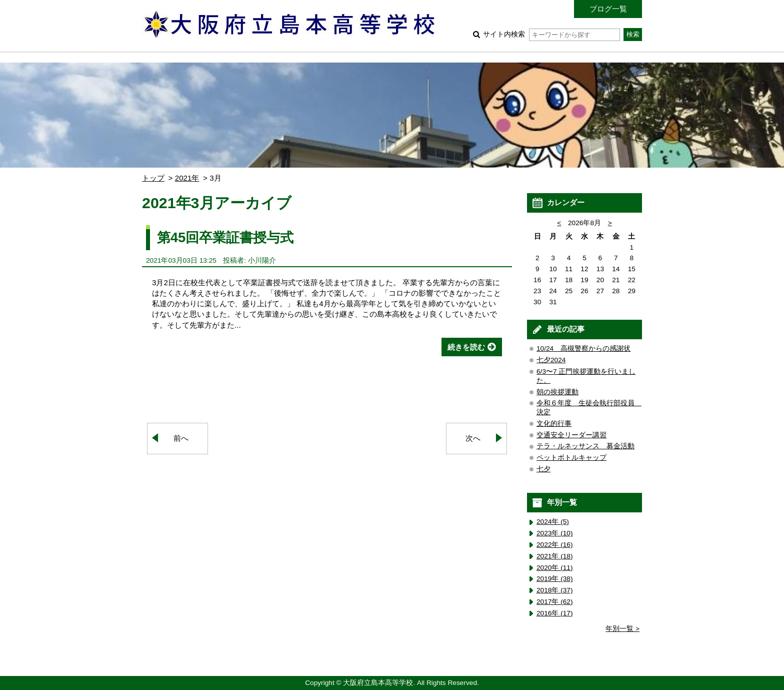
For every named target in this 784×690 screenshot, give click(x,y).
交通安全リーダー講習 (571, 435)
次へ (473, 438)
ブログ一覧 (608, 9)
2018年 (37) (555, 590)
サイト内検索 (551, 34)
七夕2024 (551, 360)
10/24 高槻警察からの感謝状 (583, 349)
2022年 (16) (555, 545)
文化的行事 (554, 424)
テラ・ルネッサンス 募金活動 (585, 446)
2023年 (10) (555, 533)
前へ (181, 438)
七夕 (543, 469)
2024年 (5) (553, 522)
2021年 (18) (555, 556)
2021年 (187, 178)
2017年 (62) (555, 602)
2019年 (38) (555, 579)
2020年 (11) (555, 568)
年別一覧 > (622, 629)
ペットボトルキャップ (571, 458)
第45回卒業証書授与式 (225, 237)
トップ (153, 178)
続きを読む (466, 347)
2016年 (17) (555, 613)
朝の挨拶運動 (557, 392)
